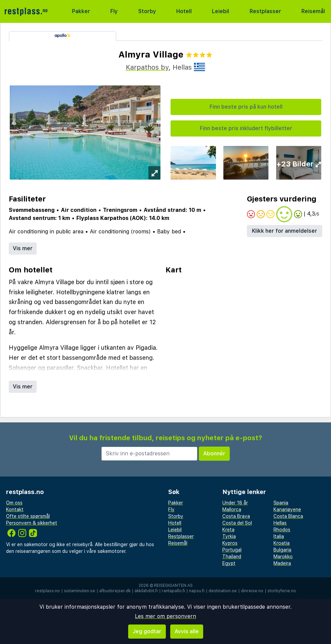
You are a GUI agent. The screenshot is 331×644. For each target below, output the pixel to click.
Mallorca (232, 509)
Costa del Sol (237, 523)
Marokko (283, 557)
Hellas (280, 523)
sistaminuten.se (80, 591)
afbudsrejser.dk (115, 591)
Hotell (184, 11)
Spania (281, 503)
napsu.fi (197, 591)
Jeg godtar (147, 631)
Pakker (81, 11)
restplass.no (47, 591)
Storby (147, 11)
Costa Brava (236, 516)
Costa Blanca (288, 516)
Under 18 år (235, 503)
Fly (114, 11)
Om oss (14, 503)
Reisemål (313, 11)
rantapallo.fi (173, 591)
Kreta (228, 530)
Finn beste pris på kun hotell (246, 107)
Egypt (229, 563)
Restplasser (265, 11)
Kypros (230, 543)
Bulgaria (282, 550)
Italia (279, 536)
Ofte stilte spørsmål (28, 516)
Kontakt (15, 509)
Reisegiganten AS (173, 585)
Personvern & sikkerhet (32, 523)
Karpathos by (147, 67)
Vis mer (23, 248)
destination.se (223, 591)
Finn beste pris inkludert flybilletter (246, 128)
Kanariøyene (287, 509)
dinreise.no (252, 591)
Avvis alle (187, 631)
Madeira (282, 563)
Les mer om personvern (165, 616)
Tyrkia (229, 536)
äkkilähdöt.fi (146, 591)
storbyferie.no (282, 591)
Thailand (232, 557)
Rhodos (282, 530)
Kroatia (282, 543)
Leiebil (220, 11)
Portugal (232, 550)
